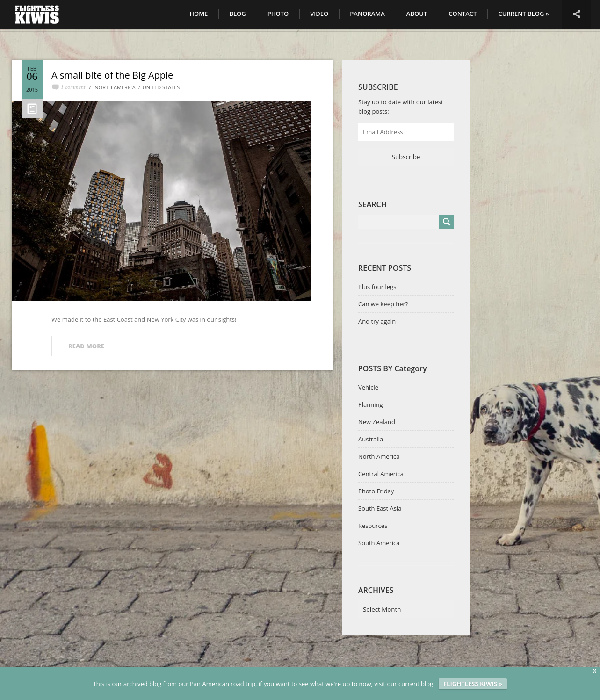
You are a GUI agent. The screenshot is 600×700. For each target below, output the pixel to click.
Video (319, 14)
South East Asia (380, 508)
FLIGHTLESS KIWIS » (473, 684)
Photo (278, 14)
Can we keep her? (383, 304)
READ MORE (86, 346)
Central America (381, 474)
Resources (373, 526)
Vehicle (368, 387)
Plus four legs (377, 287)
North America (115, 87)
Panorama (367, 14)
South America (379, 543)
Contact (463, 14)
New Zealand (377, 422)
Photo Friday (376, 491)
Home (199, 14)
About (417, 14)
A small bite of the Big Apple (112, 75)
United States (161, 87)
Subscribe (406, 157)
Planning (371, 404)
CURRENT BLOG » (524, 14)
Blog (237, 14)
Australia (371, 439)
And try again (377, 321)
